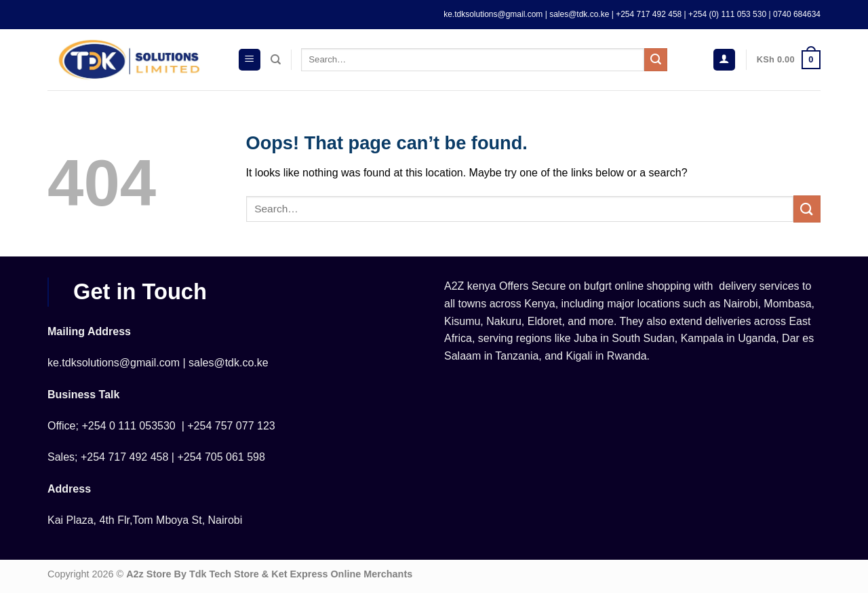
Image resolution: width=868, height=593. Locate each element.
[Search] (276, 60)
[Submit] (656, 60)
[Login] (724, 60)
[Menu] (250, 60)
